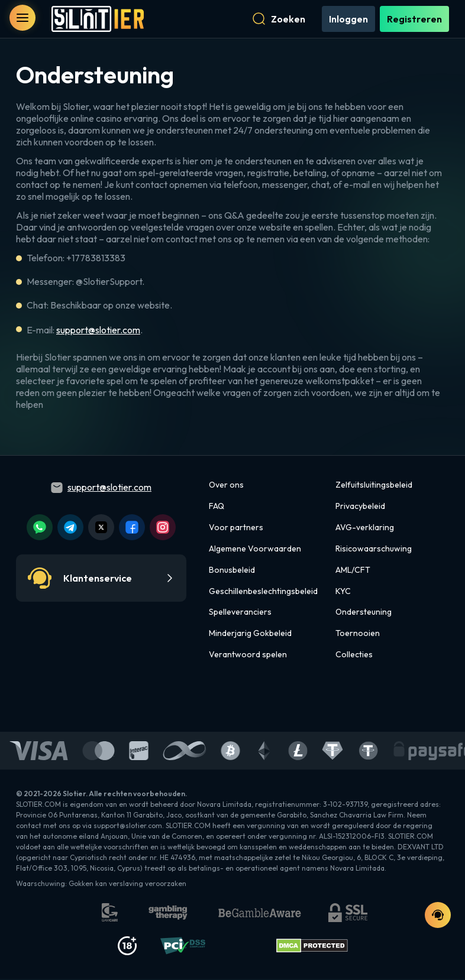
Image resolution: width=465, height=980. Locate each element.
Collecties (354, 656)
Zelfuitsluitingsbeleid (374, 486)
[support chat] (438, 915)
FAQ (217, 507)
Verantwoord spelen (248, 656)
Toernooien (358, 634)
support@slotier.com (98, 331)
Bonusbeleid (232, 571)
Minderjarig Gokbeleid (250, 634)
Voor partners (236, 528)
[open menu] (22, 18)
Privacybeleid (360, 507)
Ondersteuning (364, 613)
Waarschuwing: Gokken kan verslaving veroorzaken (101, 885)
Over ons (226, 486)
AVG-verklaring (365, 528)
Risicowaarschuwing (374, 550)
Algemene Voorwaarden (255, 550)
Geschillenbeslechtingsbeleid (263, 592)
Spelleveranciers (240, 613)
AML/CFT (353, 571)
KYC (343, 592)
